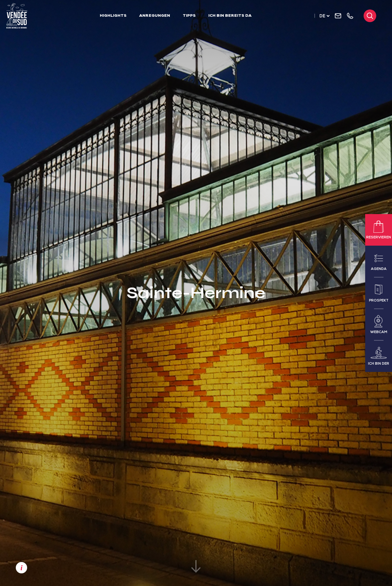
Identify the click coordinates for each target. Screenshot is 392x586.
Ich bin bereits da (230, 16)
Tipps (189, 16)
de (322, 17)
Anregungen (155, 16)
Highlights (113, 16)
